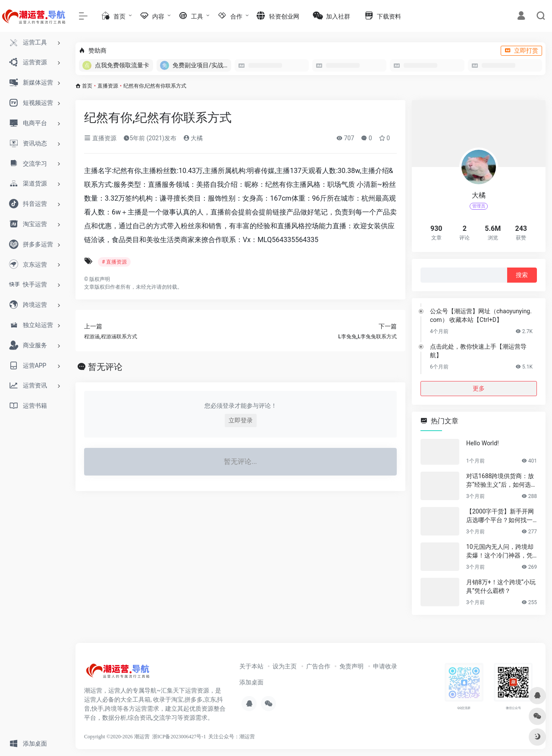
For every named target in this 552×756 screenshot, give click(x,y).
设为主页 (285, 666)
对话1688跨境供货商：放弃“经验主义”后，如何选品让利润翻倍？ (502, 481)
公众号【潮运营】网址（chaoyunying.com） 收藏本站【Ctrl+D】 (481, 315)
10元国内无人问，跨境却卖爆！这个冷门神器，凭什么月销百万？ (500, 551)
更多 (479, 388)
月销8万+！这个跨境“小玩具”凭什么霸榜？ (501, 586)
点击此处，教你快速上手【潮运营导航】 (478, 351)
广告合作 (318, 666)
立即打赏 (521, 50)
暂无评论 (105, 367)
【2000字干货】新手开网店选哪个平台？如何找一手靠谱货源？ (500, 516)
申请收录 (385, 666)
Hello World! (483, 443)
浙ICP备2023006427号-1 (179, 737)
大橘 (193, 138)
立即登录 (241, 420)
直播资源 (108, 86)
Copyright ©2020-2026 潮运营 (117, 737)
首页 (87, 86)
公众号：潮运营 (237, 737)
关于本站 (251, 666)
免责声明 (351, 666)
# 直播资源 (114, 262)
